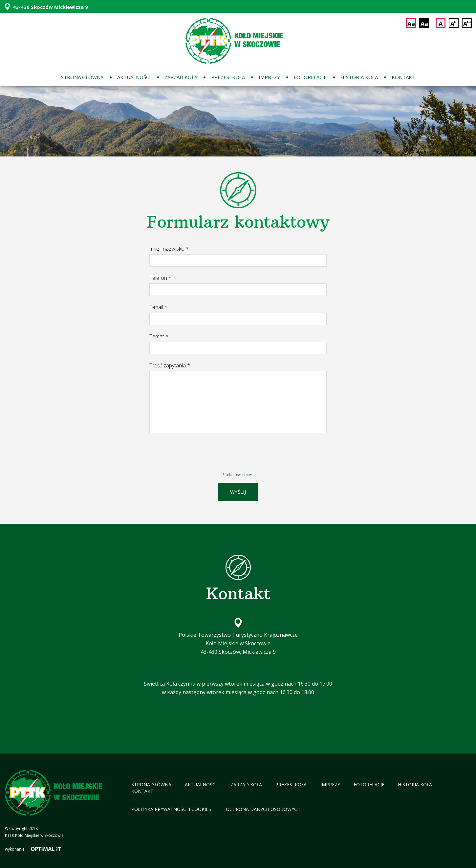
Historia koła (359, 77)
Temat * (159, 336)
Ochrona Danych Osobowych (263, 809)
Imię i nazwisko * (169, 249)
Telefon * (160, 278)
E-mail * (158, 307)
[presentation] (199, 450)
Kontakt (403, 77)
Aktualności (134, 77)
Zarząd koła (181, 77)
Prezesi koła (228, 77)
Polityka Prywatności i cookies (172, 809)
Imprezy (269, 77)
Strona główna (82, 77)
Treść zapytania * (170, 365)
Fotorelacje (310, 77)
